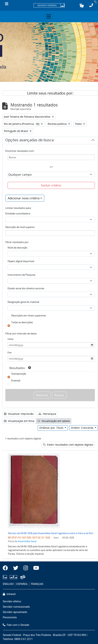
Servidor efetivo (12, 602)
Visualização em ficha (19, 421)
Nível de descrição (17, 248)
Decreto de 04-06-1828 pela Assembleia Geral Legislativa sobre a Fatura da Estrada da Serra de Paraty (51, 533)
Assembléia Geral (27, 541)
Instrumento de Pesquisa (21, 275)
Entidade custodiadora (18, 213)
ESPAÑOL (22, 584)
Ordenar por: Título (52, 428)
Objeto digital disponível (21, 261)
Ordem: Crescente (82, 428)
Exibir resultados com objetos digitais (68, 445)
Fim (10, 353)
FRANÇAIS (37, 584)
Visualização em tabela (54, 421)
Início (11, 339)
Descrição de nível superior (20, 227)
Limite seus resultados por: (50, 93)
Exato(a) (16, 380)
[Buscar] (51, 157)
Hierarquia (47, 414)
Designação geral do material (23, 302)
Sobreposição (19, 374)
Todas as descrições (22, 322)
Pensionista (10, 617)
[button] (82, 6)
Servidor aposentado (15, 612)
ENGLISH (8, 584)
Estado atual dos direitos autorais (26, 288)
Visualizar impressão (19, 414)
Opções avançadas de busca (30, 141)
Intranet (9, 594)
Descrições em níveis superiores (29, 315)
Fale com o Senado (16, 625)
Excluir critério (51, 185)
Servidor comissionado (16, 607)
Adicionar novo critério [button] (24, 198)
